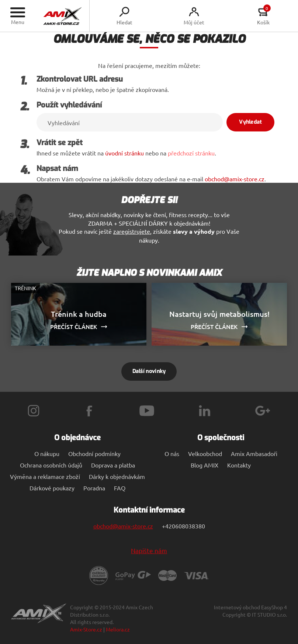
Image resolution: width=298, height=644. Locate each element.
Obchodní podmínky (94, 453)
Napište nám (149, 550)
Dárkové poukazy (52, 488)
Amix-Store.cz (86, 629)
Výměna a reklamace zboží (45, 476)
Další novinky (149, 371)
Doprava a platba (113, 465)
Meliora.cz (118, 629)
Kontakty (239, 465)
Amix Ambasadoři (254, 453)
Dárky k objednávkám (117, 476)
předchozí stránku (191, 153)
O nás (172, 453)
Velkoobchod (205, 453)
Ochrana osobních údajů (51, 465)
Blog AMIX (205, 465)
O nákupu (47, 453)
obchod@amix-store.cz (235, 179)
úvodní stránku (124, 153)
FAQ (120, 488)
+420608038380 (183, 526)
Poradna (94, 488)
